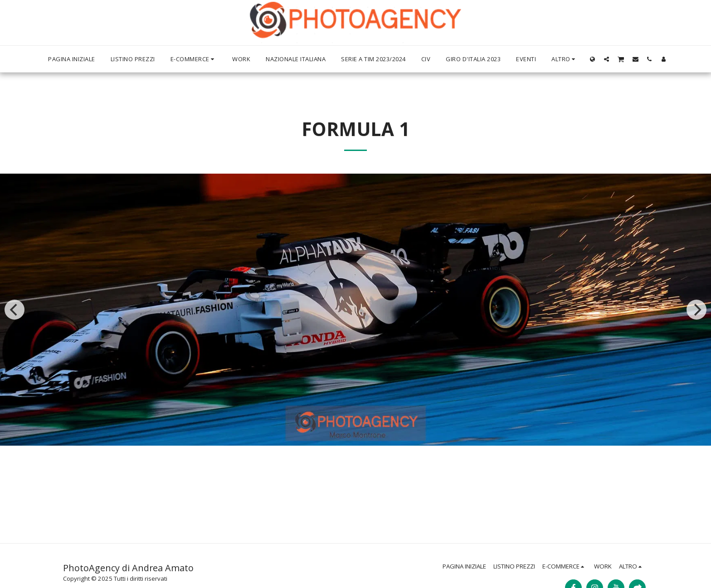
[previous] (15, 310)
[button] (606, 59)
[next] (696, 310)
